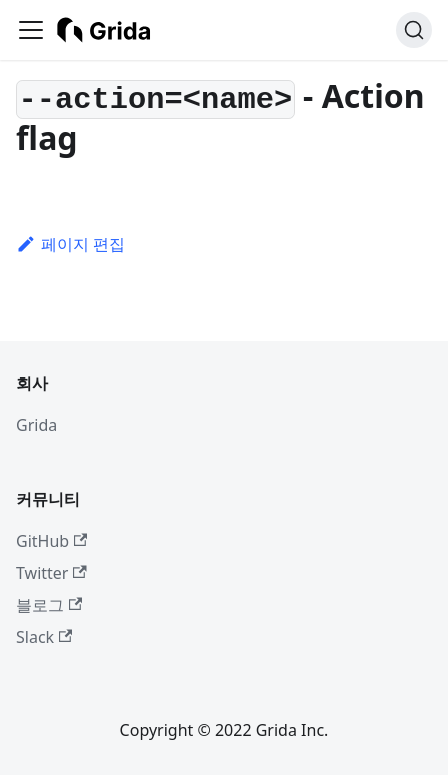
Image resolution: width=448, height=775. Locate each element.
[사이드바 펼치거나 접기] (31, 30)
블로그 (49, 605)
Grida (36, 425)
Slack (44, 637)
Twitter (51, 573)
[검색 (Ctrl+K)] (414, 30)
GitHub (51, 541)
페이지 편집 (70, 244)
